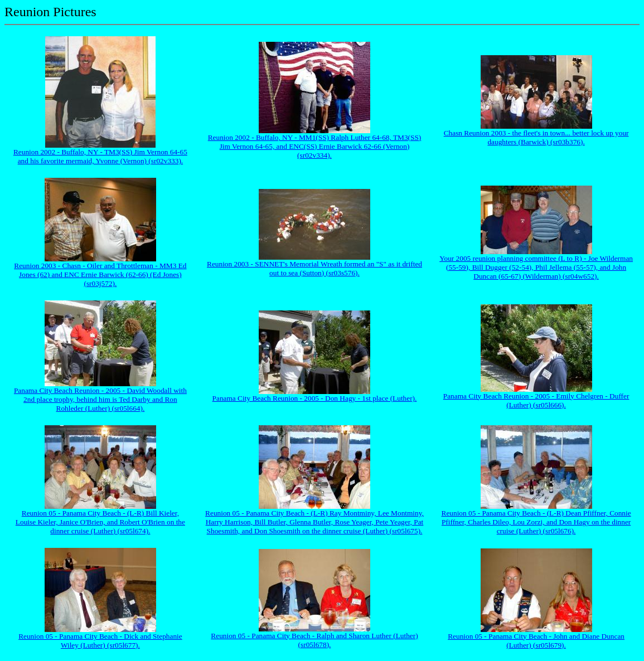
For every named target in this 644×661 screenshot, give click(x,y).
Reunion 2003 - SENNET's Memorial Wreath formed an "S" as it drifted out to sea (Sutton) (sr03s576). (314, 268)
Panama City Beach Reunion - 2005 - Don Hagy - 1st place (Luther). (315, 398)
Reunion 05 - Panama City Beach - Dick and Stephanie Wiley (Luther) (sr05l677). (100, 641)
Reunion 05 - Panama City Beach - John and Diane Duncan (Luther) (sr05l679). (536, 641)
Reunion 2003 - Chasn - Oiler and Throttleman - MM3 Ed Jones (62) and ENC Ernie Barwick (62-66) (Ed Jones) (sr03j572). (100, 274)
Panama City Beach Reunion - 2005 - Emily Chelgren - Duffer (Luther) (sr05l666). (536, 400)
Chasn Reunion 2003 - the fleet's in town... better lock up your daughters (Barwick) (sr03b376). (536, 137)
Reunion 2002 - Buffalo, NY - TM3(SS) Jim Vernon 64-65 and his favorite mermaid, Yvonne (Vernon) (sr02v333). (100, 156)
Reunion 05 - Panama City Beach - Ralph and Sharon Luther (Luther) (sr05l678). (314, 640)
